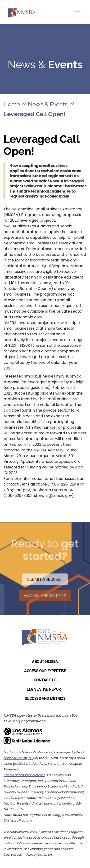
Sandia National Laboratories (24, 775)
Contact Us (45, 680)
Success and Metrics (45, 699)
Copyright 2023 (14, 764)
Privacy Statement (39, 855)
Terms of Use (13, 855)
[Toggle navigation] (77, 12)
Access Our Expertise (45, 671)
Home (12, 104)
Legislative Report (45, 689)
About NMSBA (45, 662)
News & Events (48, 104)
